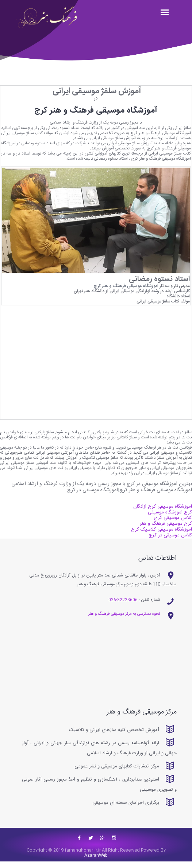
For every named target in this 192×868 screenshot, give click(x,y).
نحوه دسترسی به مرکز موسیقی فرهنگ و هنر (122, 620)
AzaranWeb (96, 862)
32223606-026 (122, 606)
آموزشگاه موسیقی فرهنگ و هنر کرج (124, 289)
